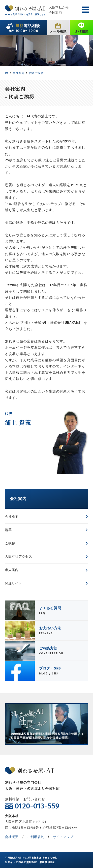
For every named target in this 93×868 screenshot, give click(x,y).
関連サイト (14, 583)
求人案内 (12, 570)
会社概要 (12, 517)
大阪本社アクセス (19, 556)
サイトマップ (63, 837)
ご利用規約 (36, 837)
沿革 (8, 530)
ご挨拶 (10, 543)
